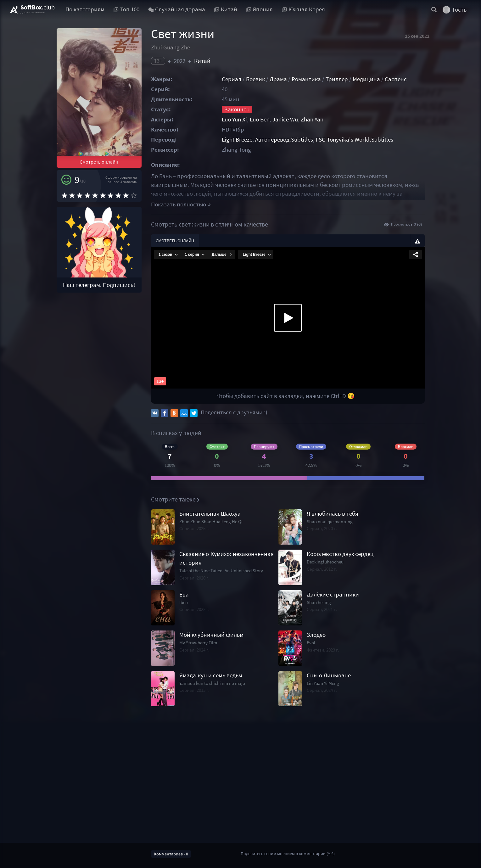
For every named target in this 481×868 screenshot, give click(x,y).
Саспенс (396, 79)
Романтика (306, 79)
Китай (202, 61)
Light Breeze (237, 140)
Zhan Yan (312, 119)
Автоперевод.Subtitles (284, 140)
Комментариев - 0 (171, 854)
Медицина (366, 79)
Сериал (232, 79)
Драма (278, 79)
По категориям (85, 9)
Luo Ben (260, 119)
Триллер (337, 79)
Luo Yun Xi (234, 119)
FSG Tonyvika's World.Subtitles (355, 140)
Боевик (255, 79)
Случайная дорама (177, 9)
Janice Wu (285, 119)
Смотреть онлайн (99, 162)
